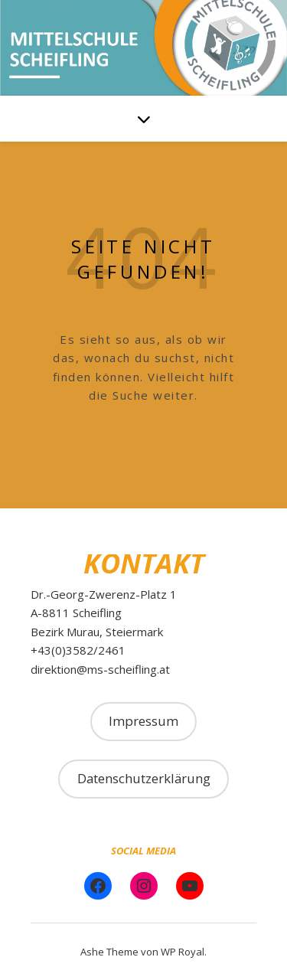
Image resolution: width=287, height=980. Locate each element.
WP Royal (183, 952)
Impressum (143, 721)
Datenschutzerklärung (144, 778)
